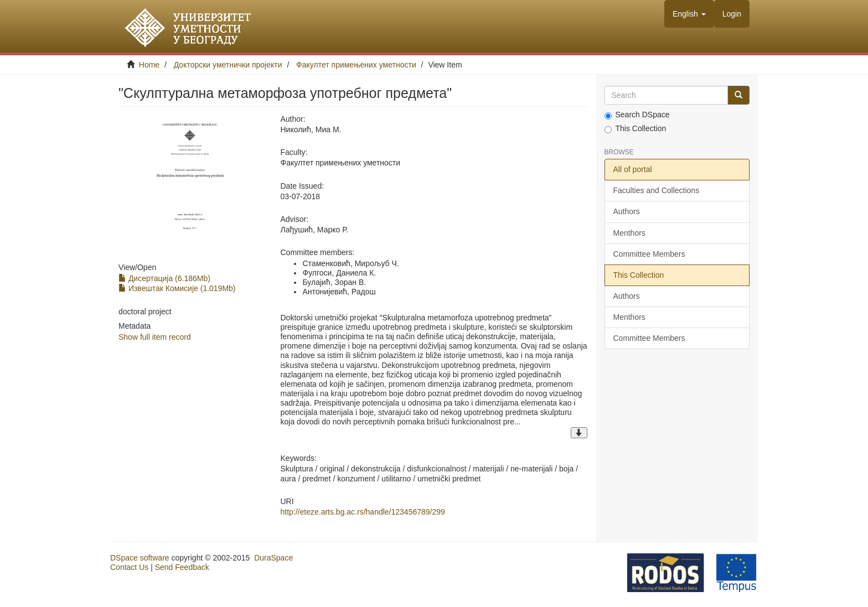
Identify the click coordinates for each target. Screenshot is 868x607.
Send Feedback (182, 567)
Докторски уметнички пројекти (228, 65)
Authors (627, 211)
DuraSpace (273, 558)
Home (149, 65)
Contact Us (129, 567)
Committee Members (649, 254)
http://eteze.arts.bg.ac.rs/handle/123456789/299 (362, 512)
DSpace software (140, 558)
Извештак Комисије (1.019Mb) (177, 288)
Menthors (629, 233)
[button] (689, 14)
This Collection (635, 129)
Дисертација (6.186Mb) (164, 278)
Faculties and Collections (657, 190)
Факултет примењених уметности (356, 65)
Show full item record (155, 337)
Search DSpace (637, 115)
